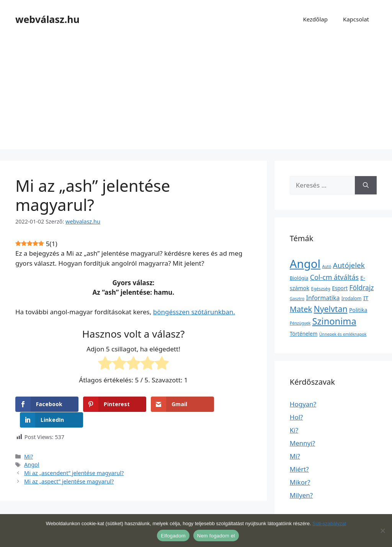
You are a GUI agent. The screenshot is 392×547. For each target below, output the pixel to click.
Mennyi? (302, 443)
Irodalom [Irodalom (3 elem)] (352, 298)
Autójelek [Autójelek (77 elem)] (349, 265)
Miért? (299, 469)
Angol (32, 449)
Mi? (29, 441)
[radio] (105, 364)
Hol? (296, 417)
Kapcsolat (356, 19)
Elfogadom (173, 536)
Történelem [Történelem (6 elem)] (304, 334)
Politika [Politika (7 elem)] (358, 310)
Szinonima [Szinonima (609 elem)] (334, 321)
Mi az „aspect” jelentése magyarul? (69, 466)
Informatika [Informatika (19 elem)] (323, 298)
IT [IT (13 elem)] (366, 298)
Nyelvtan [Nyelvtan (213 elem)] (331, 309)
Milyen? (301, 495)
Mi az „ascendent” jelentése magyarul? (74, 457)
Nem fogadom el (216, 536)
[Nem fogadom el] (382, 531)
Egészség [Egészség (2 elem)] (320, 288)
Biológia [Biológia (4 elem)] (299, 278)
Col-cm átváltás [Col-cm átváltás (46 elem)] (334, 277)
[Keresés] (366, 185)
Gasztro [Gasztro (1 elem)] (297, 299)
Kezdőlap (315, 19)
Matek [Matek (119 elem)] (301, 309)
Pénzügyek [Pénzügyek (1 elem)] (300, 323)
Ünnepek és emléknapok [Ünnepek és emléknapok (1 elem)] (343, 334)
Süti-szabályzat (329, 523)
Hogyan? (303, 404)
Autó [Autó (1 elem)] (327, 266)
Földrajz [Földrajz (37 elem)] (362, 287)
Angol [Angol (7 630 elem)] (305, 264)
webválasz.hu (47, 19)
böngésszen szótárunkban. (194, 312)
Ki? (294, 430)
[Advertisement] (196, 96)
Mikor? (300, 482)
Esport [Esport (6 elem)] (340, 288)
